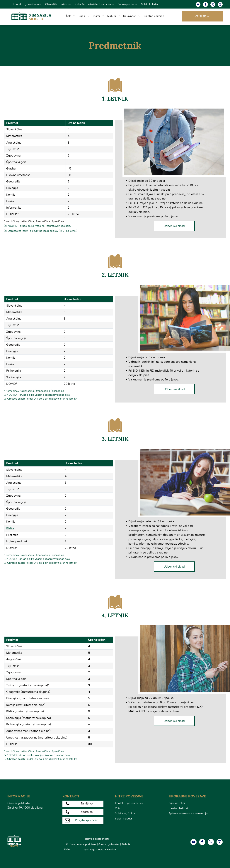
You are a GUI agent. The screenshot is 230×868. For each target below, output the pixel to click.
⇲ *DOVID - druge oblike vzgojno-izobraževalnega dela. (37, 395)
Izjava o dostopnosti (97, 839)
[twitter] (213, 5)
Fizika (10, 528)
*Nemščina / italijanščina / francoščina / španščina (34, 391)
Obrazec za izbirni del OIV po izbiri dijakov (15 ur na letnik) (42, 231)
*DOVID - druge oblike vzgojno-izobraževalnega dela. (39, 226)
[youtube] (198, 5)
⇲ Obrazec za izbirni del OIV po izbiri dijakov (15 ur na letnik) (40, 399)
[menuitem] (27, 4)
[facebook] (205, 5)
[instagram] (220, 5)
